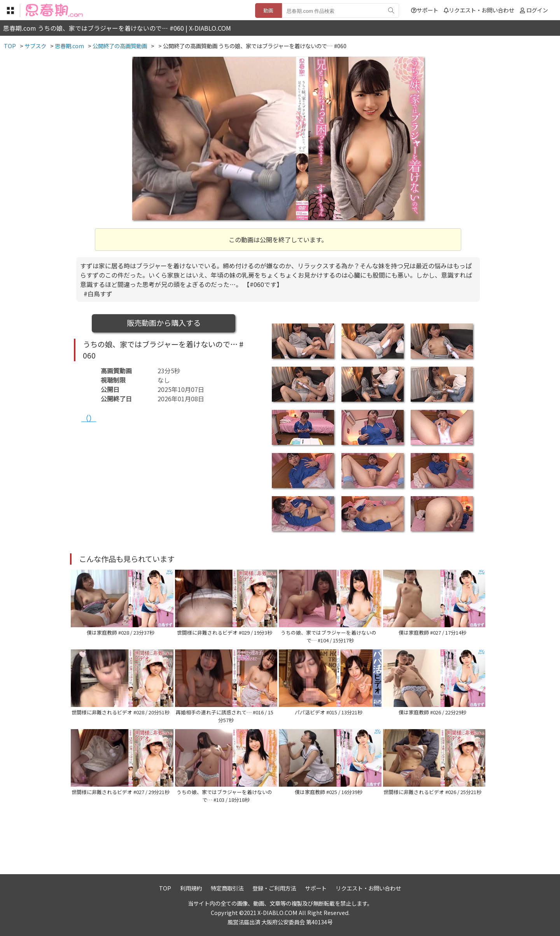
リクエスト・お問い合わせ (479, 10)
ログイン (537, 10)
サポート (425, 10)
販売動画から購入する (164, 323)
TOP (165, 888)
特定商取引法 (227, 888)
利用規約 (191, 888)
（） (89, 418)
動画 (268, 10)
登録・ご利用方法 (274, 888)
